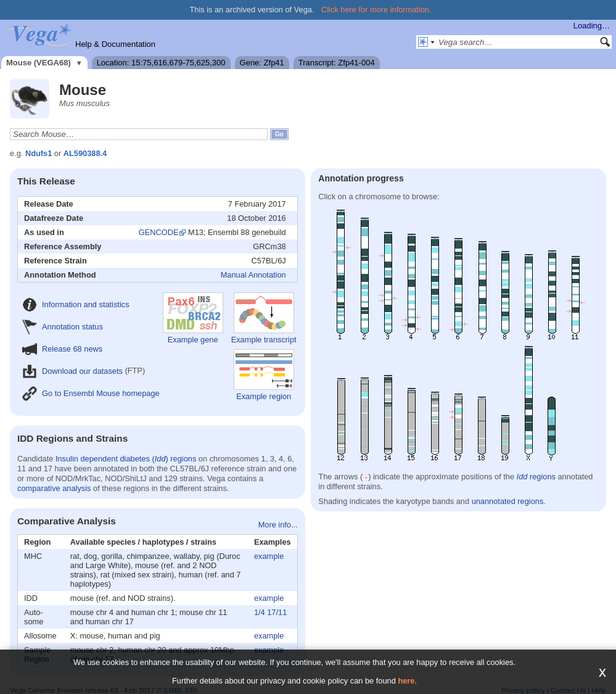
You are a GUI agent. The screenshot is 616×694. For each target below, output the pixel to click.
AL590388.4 (85, 153)
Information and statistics (76, 304)
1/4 (260, 612)
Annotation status (63, 327)
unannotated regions (508, 501)
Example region (264, 375)
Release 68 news (62, 349)
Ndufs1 (39, 153)
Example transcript (264, 318)
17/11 (277, 612)
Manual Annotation (253, 275)
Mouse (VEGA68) (39, 63)
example (269, 556)
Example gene (193, 318)
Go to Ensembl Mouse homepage (91, 393)
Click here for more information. (376, 10)
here (406, 681)
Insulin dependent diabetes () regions (126, 459)
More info (275, 525)
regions (536, 477)
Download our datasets (72, 371)
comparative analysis (54, 488)
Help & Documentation (115, 44)
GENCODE (159, 232)
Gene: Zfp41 (262, 63)
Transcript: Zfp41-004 (337, 63)
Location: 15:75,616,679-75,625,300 (161, 63)
